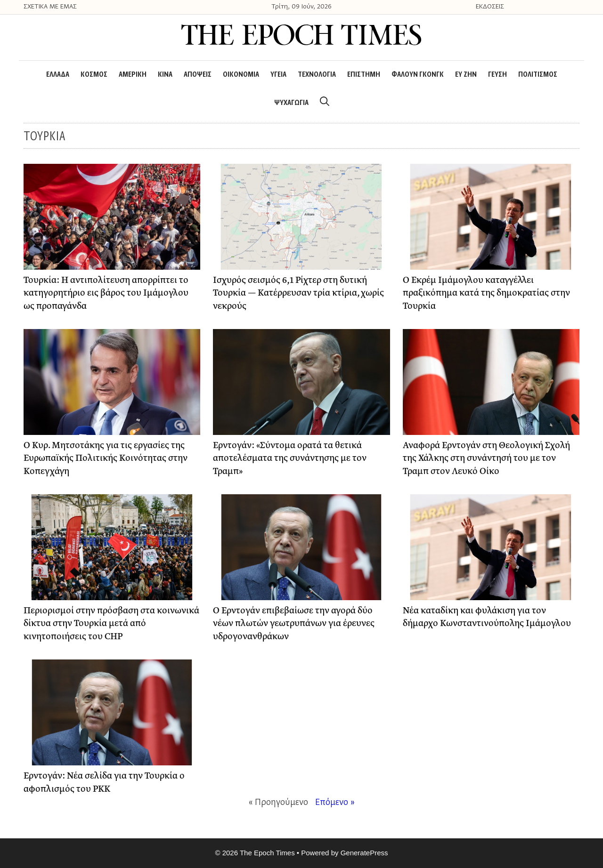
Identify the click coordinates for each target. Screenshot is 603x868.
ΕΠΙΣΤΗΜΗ (364, 75)
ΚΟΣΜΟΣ (94, 75)
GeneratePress (364, 853)
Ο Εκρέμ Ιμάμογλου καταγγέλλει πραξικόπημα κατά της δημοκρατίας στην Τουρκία (486, 293)
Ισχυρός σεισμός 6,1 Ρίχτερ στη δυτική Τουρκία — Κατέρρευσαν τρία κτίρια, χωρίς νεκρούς (298, 293)
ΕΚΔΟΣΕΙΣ (490, 7)
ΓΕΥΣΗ (497, 75)
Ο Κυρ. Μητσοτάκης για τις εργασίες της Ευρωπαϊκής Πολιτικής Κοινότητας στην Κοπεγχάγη (106, 458)
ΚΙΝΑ (165, 75)
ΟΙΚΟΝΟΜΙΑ (241, 75)
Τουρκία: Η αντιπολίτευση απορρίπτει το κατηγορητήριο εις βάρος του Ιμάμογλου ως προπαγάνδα (106, 293)
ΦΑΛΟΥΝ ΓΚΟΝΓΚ (418, 75)
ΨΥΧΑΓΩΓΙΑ (291, 103)
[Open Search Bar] (325, 103)
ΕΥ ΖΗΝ (466, 75)
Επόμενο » (335, 803)
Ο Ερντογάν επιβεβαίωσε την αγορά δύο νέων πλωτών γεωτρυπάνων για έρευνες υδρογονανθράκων (294, 624)
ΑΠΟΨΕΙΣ (198, 75)
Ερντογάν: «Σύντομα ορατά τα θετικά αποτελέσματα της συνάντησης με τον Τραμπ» (290, 458)
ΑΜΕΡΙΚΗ (133, 75)
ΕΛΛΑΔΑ (58, 75)
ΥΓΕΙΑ (278, 75)
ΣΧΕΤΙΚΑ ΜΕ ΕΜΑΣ (50, 7)
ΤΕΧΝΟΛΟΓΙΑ (317, 75)
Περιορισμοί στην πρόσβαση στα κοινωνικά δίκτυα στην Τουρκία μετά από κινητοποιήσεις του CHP (111, 624)
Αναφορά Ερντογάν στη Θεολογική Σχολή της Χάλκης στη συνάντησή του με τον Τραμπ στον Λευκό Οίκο (486, 458)
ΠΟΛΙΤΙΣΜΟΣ (538, 75)
